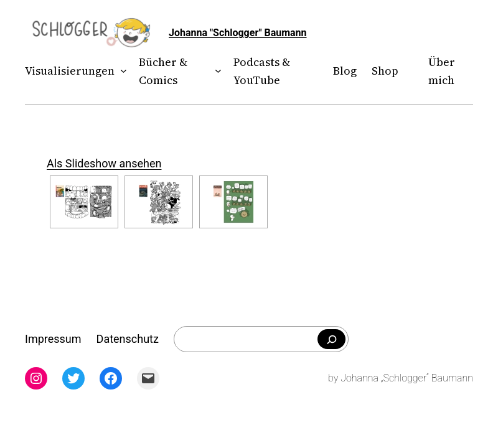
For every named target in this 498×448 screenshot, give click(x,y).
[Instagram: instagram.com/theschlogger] (36, 378)
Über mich (442, 71)
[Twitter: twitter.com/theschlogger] (73, 378)
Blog (345, 71)
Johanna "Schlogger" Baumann (238, 33)
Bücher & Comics (163, 71)
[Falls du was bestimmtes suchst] (331, 339)
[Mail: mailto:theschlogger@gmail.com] (148, 378)
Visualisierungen (70, 71)
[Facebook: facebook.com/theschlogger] (111, 378)
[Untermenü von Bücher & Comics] (216, 71)
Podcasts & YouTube (262, 71)
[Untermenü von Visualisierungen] (121, 71)
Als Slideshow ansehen (104, 163)
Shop (385, 71)
